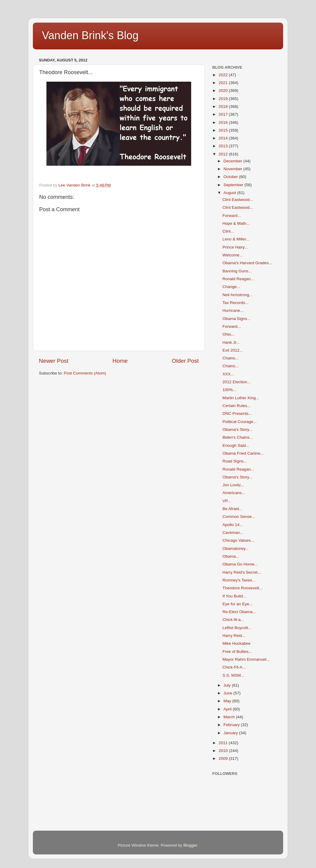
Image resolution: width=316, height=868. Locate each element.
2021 (224, 83)
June (228, 693)
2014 (224, 138)
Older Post (185, 361)
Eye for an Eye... (238, 604)
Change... (231, 287)
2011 (224, 743)
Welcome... (233, 255)
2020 (224, 91)
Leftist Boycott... (237, 628)
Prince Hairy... (235, 247)
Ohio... (229, 334)
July (228, 685)
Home (120, 361)
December (233, 161)
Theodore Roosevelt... (243, 588)
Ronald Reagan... (238, 279)
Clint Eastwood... (238, 200)
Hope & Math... (236, 223)
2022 (224, 75)
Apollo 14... (233, 525)
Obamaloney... (236, 548)
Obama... (231, 556)
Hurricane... (233, 310)
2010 (224, 751)
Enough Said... (236, 445)
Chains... (231, 358)
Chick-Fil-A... (234, 667)
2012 (224, 154)
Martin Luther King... (241, 398)
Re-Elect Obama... (239, 612)
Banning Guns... (237, 271)
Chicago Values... (238, 540)
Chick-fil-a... (233, 620)
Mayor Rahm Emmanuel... (246, 659)
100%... (229, 390)
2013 (224, 146)
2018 (224, 107)
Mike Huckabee (237, 643)
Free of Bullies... (237, 652)
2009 (224, 758)
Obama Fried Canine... (243, 453)
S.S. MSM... (233, 675)
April (228, 709)
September (234, 185)
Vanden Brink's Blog (90, 35)
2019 (224, 99)
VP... (227, 501)
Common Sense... (239, 517)
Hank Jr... (231, 342)
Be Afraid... (232, 509)
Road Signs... (235, 461)
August (230, 193)
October (231, 177)
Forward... (232, 216)
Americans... (234, 493)
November (233, 169)
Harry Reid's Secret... (242, 572)
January (231, 733)
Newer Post (54, 361)
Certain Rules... (237, 406)
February (232, 725)
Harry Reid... (234, 636)
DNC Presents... (237, 414)
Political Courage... (240, 422)
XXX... (228, 374)
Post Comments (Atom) (85, 373)
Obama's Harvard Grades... (247, 263)
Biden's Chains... (238, 437)
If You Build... (234, 596)
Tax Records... (235, 303)
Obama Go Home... (240, 564)
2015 (224, 130)
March (230, 717)
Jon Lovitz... (233, 485)
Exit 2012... (233, 350)
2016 (224, 122)
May (228, 701)
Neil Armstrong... (238, 295)
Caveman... (233, 533)
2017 (224, 114)
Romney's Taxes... (239, 580)
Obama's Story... (237, 429)
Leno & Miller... (236, 239)
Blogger (190, 845)
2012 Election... (237, 382)
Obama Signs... (237, 319)
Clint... (228, 231)
